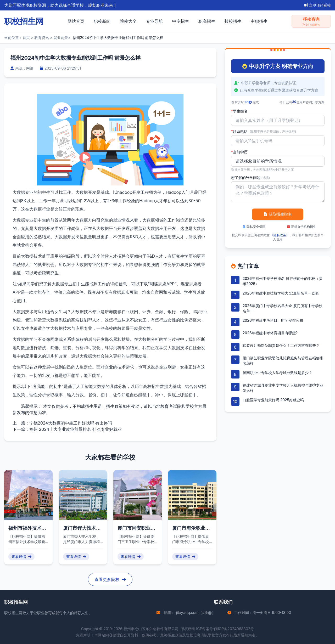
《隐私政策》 (280, 235)
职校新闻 (102, 21)
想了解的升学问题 (251, 177)
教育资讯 (42, 38)
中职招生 (259, 21)
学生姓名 (239, 111)
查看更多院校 (110, 579)
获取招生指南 (278, 214)
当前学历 (239, 152)
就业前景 (61, 38)
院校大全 (128, 21)
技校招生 (233, 21)
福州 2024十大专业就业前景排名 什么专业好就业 (76, 429)
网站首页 (76, 21)
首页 (26, 38)
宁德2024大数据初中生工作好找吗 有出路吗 (71, 423)
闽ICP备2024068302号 (234, 629)
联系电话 (264, 132)
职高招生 (207, 21)
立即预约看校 (317, 5)
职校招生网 (13, 613)
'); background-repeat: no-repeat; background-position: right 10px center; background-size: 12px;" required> (278, 161)
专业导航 (154, 21)
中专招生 (181, 21)
